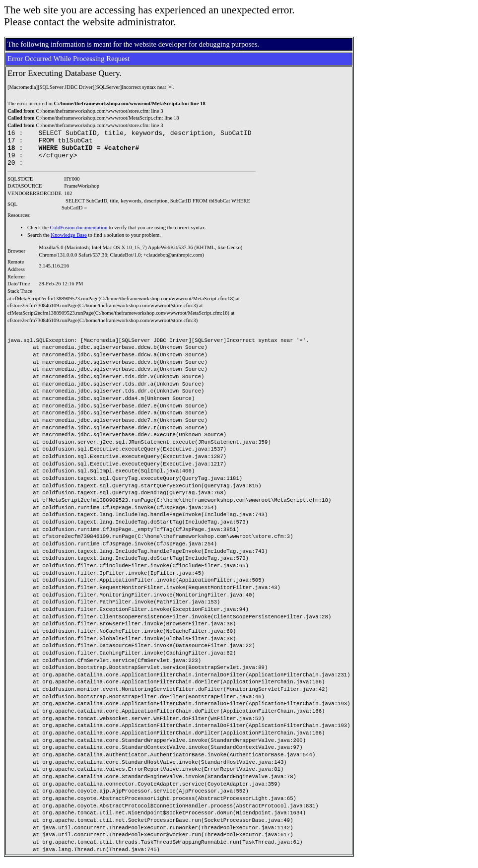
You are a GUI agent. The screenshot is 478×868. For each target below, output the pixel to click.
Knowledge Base (69, 242)
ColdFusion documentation (79, 235)
